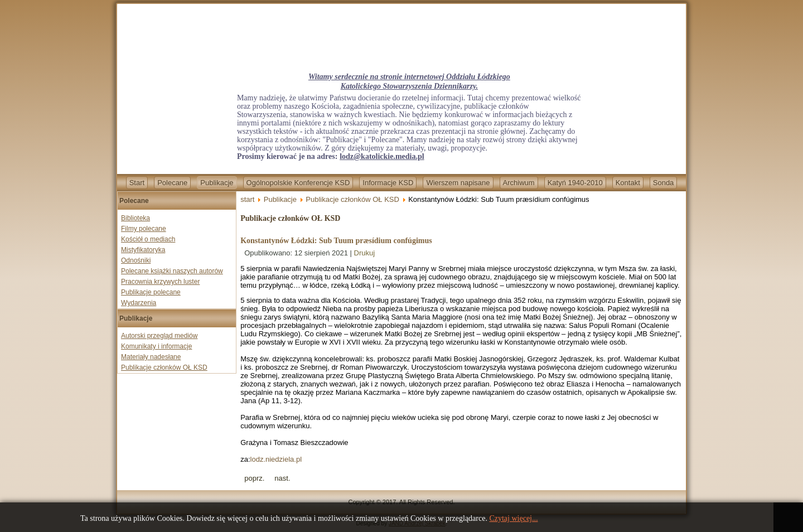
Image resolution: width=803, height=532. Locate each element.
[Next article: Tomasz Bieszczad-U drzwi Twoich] (282, 478)
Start (137, 183)
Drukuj (365, 253)
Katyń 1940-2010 (575, 183)
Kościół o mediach (148, 239)
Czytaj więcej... (513, 518)
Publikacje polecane (151, 292)
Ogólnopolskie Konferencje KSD (298, 183)
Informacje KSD (388, 183)
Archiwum (519, 183)
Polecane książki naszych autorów (172, 271)
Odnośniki (136, 260)
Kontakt (628, 183)
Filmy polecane (144, 229)
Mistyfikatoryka (143, 250)
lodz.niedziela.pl (276, 459)
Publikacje (217, 183)
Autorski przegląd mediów (159, 336)
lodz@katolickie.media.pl (382, 156)
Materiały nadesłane (151, 357)
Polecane (172, 183)
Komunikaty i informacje (156, 346)
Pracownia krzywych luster (160, 282)
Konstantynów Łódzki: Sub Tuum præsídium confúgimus (336, 241)
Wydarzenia (139, 303)
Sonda (664, 183)
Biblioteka (136, 218)
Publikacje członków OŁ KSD (164, 367)
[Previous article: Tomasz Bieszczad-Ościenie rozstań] (254, 478)
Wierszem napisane (458, 183)
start (247, 199)
